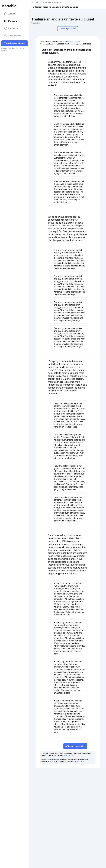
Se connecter (12, 36)
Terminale (46, 2)
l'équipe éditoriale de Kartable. (69, 42)
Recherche (11, 28)
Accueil (10, 14)
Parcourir (11, 21)
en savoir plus (69, 756)
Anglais (57, 2)
